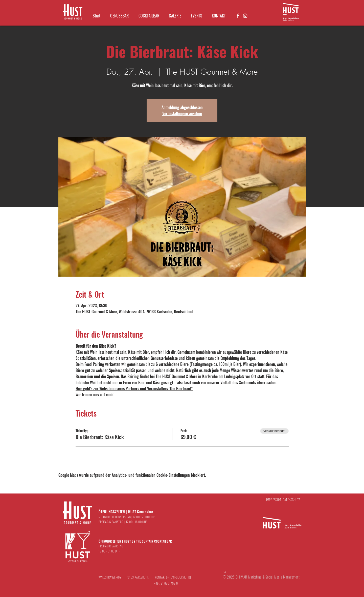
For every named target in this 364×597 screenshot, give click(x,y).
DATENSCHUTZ (291, 500)
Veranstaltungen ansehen (182, 113)
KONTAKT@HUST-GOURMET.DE (173, 577)
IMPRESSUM (274, 500)
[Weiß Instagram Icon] (245, 16)
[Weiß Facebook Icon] (238, 16)
